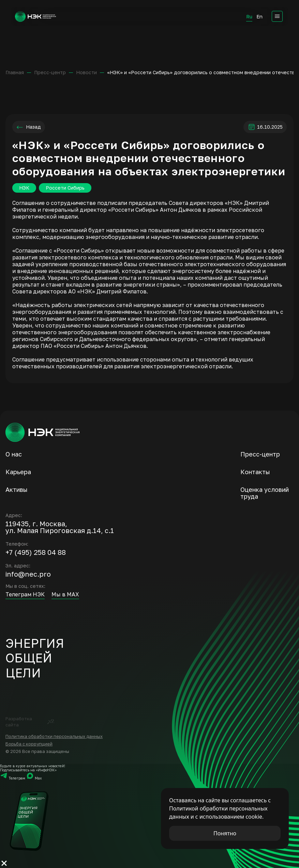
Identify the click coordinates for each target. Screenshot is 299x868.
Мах (34, 778)
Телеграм (13, 778)
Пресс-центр (260, 454)
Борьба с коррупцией (29, 744)
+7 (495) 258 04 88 (36, 552)
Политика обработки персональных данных (54, 736)
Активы (17, 489)
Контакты (255, 472)
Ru (249, 16)
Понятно (225, 833)
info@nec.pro (28, 574)
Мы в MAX (65, 594)
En (259, 16)
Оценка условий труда (265, 493)
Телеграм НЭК (25, 594)
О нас (14, 454)
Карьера (18, 472)
